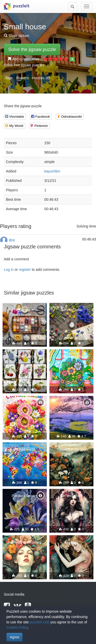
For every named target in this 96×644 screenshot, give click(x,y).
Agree (14, 637)
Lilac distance (71, 403)
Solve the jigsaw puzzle (32, 49)
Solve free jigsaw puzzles (24, 65)
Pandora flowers (25, 496)
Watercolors (25, 356)
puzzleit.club (40, 622)
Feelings (71, 542)
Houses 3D (41, 78)
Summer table (71, 310)
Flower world (25, 449)
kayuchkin (52, 171)
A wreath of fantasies (25, 542)
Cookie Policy (17, 627)
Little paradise (71, 356)
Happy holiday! (25, 403)
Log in (9, 270)
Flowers (22, 78)
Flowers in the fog (72, 449)
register (25, 270)
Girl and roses (71, 496)
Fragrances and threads (25, 312)
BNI (12, 240)
